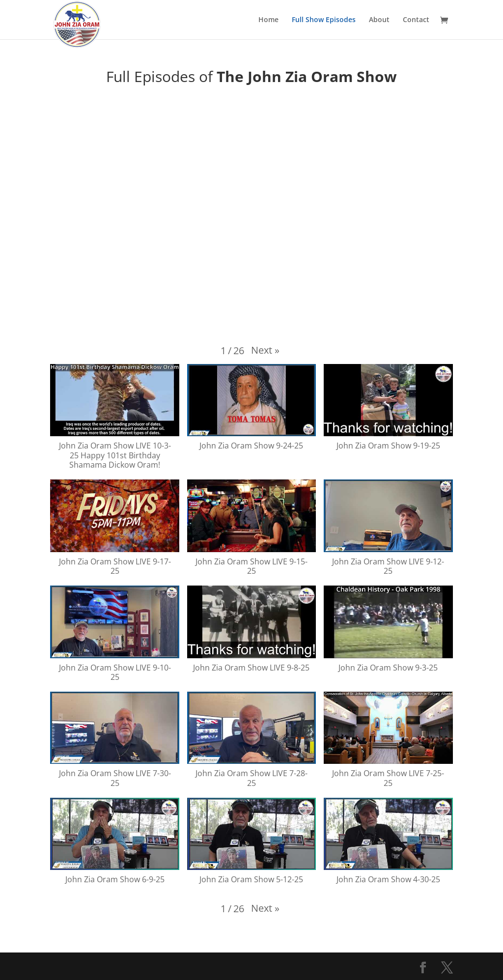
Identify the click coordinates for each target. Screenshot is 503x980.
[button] (265, 350)
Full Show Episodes (324, 20)
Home (268, 20)
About (379, 20)
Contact (416, 20)
